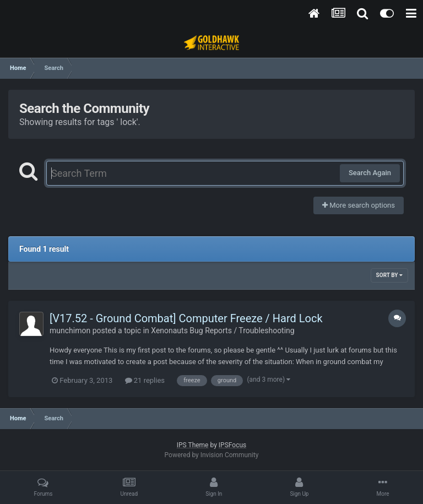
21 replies (145, 380)
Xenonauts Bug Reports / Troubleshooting (223, 330)
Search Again (370, 173)
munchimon (70, 330)
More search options (359, 205)
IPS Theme (193, 445)
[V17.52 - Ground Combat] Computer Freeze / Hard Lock (186, 318)
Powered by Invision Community (212, 455)
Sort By (389, 275)
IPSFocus (232, 445)
